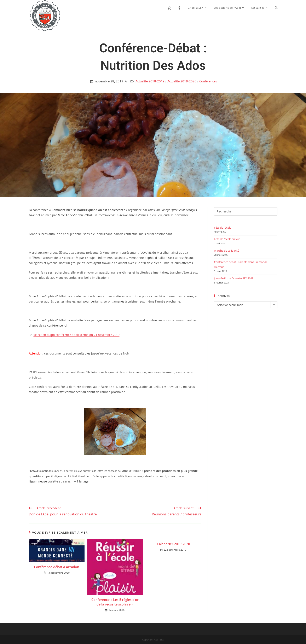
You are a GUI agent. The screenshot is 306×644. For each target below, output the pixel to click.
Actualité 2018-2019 (150, 81)
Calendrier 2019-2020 (173, 544)
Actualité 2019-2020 (182, 81)
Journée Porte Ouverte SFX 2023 (234, 278)
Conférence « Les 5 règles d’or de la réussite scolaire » (115, 602)
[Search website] (276, 8)
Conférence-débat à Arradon (57, 567)
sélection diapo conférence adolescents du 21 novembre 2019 (77, 335)
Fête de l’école (223, 228)
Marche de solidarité (227, 251)
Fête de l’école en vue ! (228, 239)
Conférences (208, 81)
